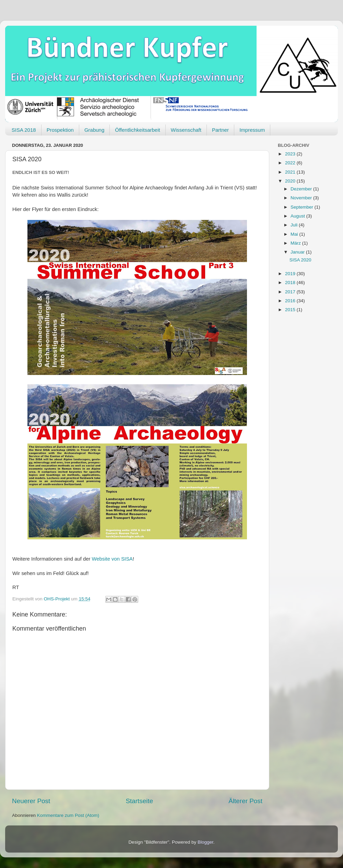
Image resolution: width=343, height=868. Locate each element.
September (303, 207)
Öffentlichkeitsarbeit (137, 130)
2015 (291, 310)
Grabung (94, 130)
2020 (291, 181)
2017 (291, 292)
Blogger (205, 842)
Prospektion (60, 130)
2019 (291, 274)
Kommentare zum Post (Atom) (68, 815)
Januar (298, 252)
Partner (220, 130)
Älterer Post (245, 801)
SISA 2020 (300, 260)
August (298, 216)
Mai (295, 234)
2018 (291, 283)
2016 (291, 301)
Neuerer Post (31, 801)
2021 (291, 172)
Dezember (302, 189)
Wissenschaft (186, 130)
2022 (291, 163)
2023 (291, 154)
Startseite (139, 801)
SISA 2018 (24, 130)
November (302, 198)
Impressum (252, 130)
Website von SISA (112, 559)
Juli (295, 225)
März (296, 243)
